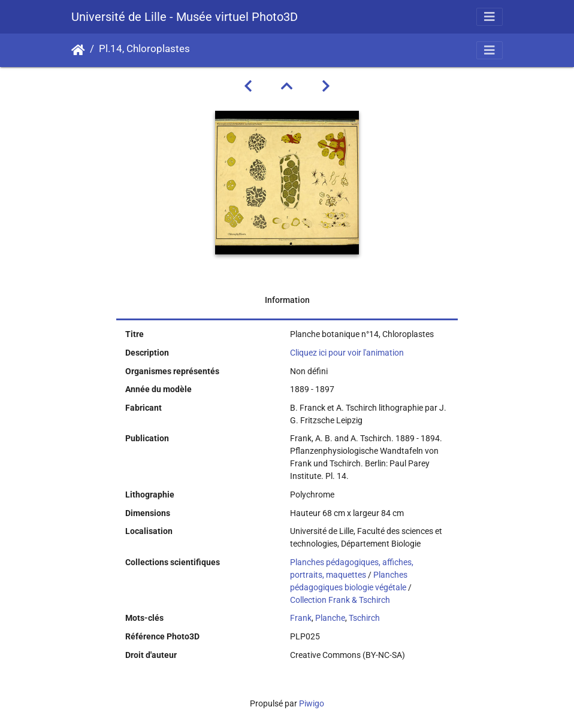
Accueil (78, 50)
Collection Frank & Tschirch (340, 600)
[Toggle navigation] (490, 17)
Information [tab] (287, 300)
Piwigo (312, 703)
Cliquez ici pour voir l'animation (347, 353)
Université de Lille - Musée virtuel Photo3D (185, 17)
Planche (330, 618)
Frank (301, 618)
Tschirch (364, 618)
